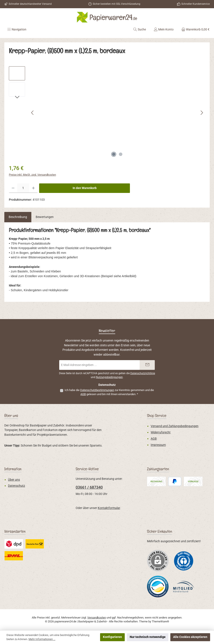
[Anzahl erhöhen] (33, 188)
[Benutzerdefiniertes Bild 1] (184, 561)
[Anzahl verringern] (13, 188)
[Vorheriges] (33, 113)
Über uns (14, 480)
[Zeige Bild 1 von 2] (114, 154)
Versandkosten (97, 618)
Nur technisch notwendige (148, 637)
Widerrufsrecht (161, 432)
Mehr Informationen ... (42, 639)
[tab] (18, 217)
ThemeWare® (160, 621)
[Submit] (147, 365)
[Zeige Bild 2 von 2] (121, 154)
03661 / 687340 (89, 487)
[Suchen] (140, 29)
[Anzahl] (23, 188)
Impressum (158, 445)
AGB (83, 394)
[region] (107, 113)
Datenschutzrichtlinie (143, 373)
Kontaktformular (109, 508)
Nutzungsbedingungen (109, 377)
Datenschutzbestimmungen (97, 390)
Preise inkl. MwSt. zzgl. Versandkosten (32, 175)
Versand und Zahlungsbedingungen (175, 426)
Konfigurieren (112, 637)
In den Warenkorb (85, 188)
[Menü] (17, 29)
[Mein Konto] (164, 29)
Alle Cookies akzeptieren (190, 637)
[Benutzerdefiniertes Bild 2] (158, 587)
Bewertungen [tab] (45, 217)
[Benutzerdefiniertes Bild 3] (184, 587)
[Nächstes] (202, 113)
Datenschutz (17, 486)
